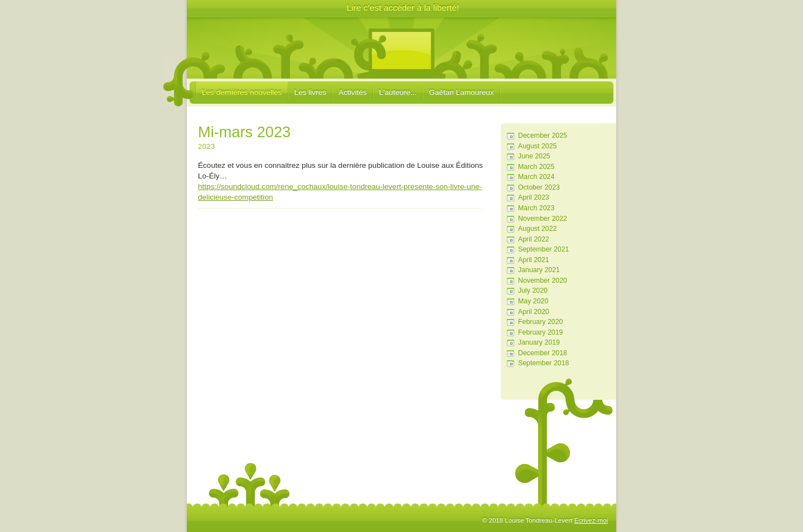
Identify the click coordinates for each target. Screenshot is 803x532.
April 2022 (534, 239)
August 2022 (537, 229)
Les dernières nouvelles (242, 92)
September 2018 (543, 363)
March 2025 (536, 167)
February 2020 (540, 322)
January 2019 (539, 342)
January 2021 (539, 270)
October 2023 (539, 187)
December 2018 (543, 353)
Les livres (310, 92)
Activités (353, 92)
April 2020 (534, 312)
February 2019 (540, 332)
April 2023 (534, 197)
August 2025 (537, 146)
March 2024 (536, 177)
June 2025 (534, 156)
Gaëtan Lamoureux (461, 92)
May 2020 (533, 301)
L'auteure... (398, 92)
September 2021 (543, 249)
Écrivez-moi (591, 520)
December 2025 (543, 136)
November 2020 (543, 280)
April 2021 (534, 260)
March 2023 (536, 208)
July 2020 (533, 291)
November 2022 (543, 219)
